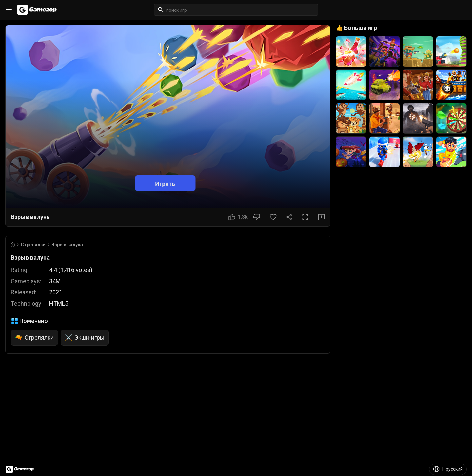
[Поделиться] (289, 217)
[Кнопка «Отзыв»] (321, 217)
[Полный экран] (305, 217)
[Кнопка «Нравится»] (238, 217)
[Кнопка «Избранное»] (273, 217)
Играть (165, 183)
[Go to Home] (13, 244)
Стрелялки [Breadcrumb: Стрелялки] (33, 245)
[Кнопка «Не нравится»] (256, 217)
